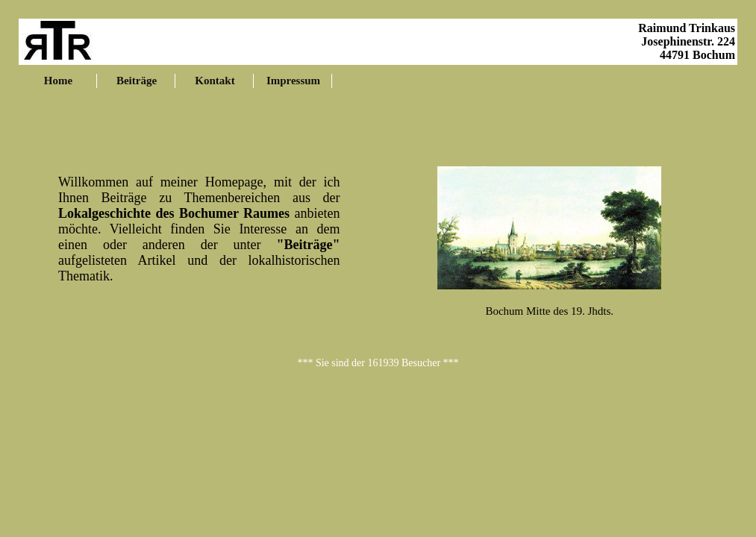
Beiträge (137, 81)
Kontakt (215, 81)
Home (58, 81)
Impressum (293, 81)
